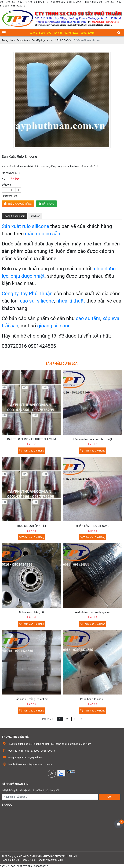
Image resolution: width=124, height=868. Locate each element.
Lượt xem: (7, 196)
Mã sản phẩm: (10, 173)
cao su (27, 301)
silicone (45, 301)
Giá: (4, 179)
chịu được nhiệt (28, 276)
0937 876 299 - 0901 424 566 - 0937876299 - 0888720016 (62, 33)
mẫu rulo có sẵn (42, 233)
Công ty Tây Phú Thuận (27, 293)
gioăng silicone (54, 326)
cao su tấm (88, 318)
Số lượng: (7, 185)
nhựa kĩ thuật (71, 301)
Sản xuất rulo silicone (25, 226)
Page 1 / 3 (48, 719)
